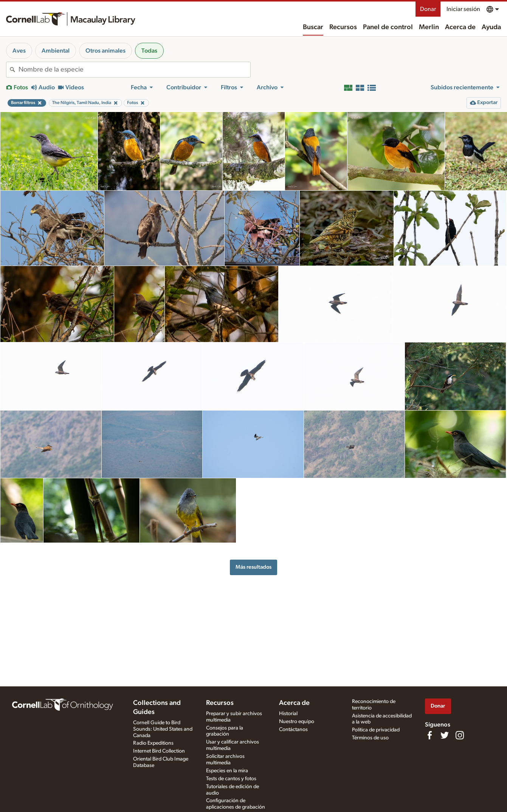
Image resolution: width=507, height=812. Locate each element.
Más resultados (253, 567)
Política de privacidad (376, 730)
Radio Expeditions (153, 743)
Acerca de (460, 27)
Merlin (429, 27)
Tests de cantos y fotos (231, 779)
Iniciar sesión (463, 9)
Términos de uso (370, 738)
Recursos (343, 27)
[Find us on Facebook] (429, 735)
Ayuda (491, 27)
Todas (149, 51)
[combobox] (134, 70)
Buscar (313, 27)
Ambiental (56, 51)
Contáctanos (293, 730)
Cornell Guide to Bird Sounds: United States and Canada (163, 729)
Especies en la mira (227, 771)
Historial (288, 714)
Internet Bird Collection (159, 751)
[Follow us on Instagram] (460, 735)
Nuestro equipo (297, 722)
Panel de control (388, 27)
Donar (428, 9)
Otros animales (105, 51)
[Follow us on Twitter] (445, 735)
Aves (19, 51)
